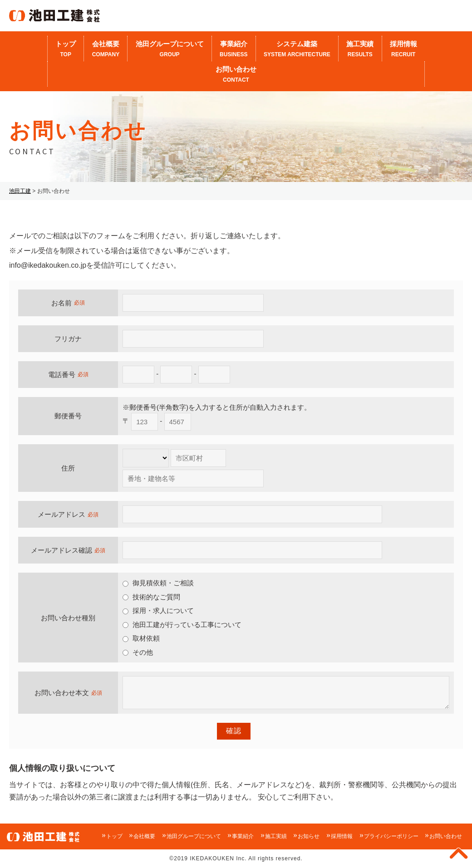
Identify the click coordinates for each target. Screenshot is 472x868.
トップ (66, 49)
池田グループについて (169, 49)
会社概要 (106, 49)
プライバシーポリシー (391, 836)
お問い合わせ (236, 75)
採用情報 (403, 49)
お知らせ (309, 836)
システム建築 (297, 49)
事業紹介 (234, 49)
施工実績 (360, 49)
